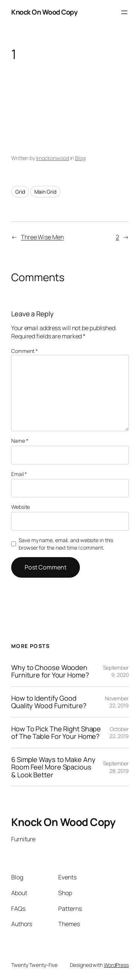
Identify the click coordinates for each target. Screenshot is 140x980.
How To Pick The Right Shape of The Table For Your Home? (56, 733)
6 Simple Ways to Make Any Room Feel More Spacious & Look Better (53, 767)
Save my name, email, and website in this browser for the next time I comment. (66, 544)
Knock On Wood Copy (44, 12)
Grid (20, 192)
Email (19, 474)
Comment (24, 351)
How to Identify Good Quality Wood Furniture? (49, 702)
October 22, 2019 (119, 733)
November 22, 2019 (117, 702)
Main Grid (45, 192)
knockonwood (53, 158)
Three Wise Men (42, 237)
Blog (80, 158)
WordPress (116, 965)
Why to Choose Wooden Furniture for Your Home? (50, 671)
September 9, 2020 (116, 671)
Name (20, 441)
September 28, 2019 (116, 767)
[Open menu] (124, 12)
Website (21, 507)
